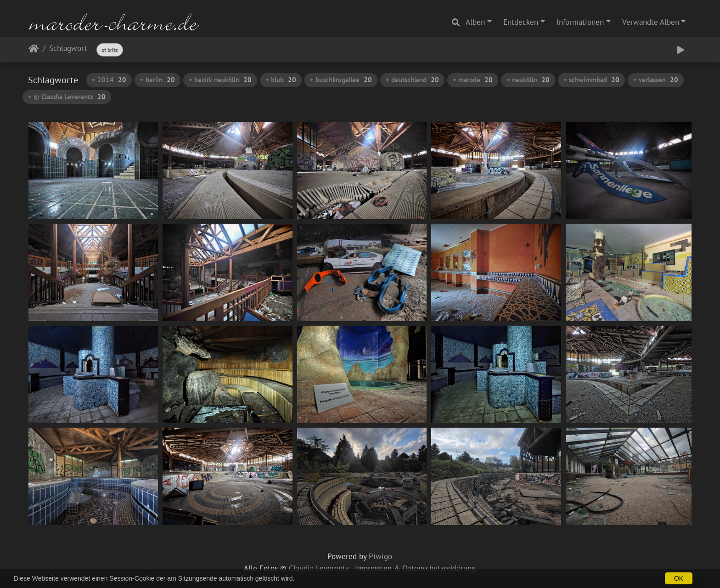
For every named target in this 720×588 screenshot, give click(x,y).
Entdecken (521, 22)
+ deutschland (412, 80)
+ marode (473, 80)
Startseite (34, 50)
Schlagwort (68, 49)
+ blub (281, 80)
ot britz (110, 50)
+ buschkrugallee (341, 80)
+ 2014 (109, 80)
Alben (475, 22)
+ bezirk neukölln (220, 80)
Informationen (580, 22)
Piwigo (380, 556)
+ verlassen (656, 80)
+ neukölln (528, 80)
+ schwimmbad (591, 80)
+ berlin (157, 80)
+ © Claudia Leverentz (67, 97)
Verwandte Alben (651, 22)
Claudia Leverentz (319, 568)
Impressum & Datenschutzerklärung (415, 568)
